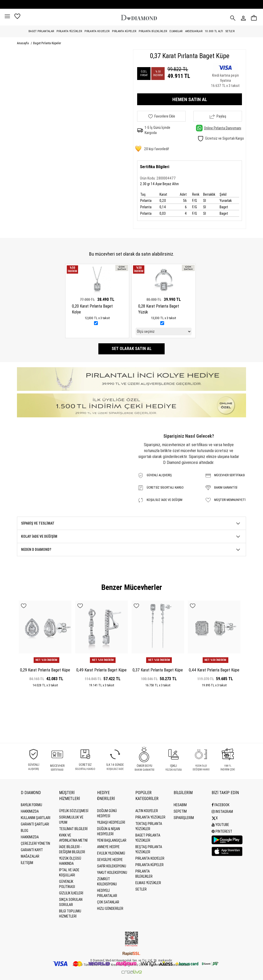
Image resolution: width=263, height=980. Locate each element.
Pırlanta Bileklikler (153, 31)
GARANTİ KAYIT (32, 850)
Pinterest (222, 831)
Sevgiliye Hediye (110, 860)
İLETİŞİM (27, 863)
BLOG (25, 831)
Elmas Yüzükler (148, 883)
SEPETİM (180, 811)
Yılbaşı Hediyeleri (111, 822)
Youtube (220, 824)
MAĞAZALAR (30, 856)
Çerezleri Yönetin (35, 843)
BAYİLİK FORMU (31, 805)
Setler (230, 31)
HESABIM (180, 805)
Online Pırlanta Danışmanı (219, 128)
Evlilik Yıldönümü (111, 853)
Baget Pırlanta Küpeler (47, 43)
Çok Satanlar (108, 902)
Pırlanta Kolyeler (97, 31)
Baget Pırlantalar (41, 31)
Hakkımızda (30, 811)
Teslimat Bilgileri (73, 829)
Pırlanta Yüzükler (69, 31)
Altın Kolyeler (147, 811)
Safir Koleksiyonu (112, 866)
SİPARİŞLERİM (184, 818)
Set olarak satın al (132, 349)
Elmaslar (176, 31)
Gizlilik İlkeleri (71, 893)
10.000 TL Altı (214, 31)
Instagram (222, 811)
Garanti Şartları (35, 824)
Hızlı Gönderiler (110, 909)
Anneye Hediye (108, 847)
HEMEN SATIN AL (190, 99)
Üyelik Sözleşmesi (74, 811)
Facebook (220, 805)
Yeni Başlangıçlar (112, 840)
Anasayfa (23, 43)
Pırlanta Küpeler (124, 31)
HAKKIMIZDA (30, 837)
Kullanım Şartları (36, 818)
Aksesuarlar (194, 31)
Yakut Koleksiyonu (112, 873)
